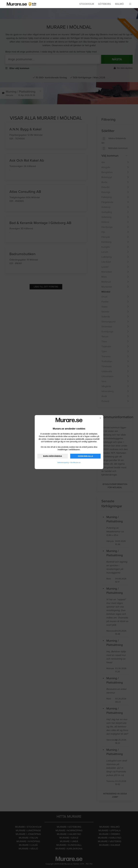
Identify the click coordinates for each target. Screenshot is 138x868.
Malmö (119, 4)
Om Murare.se (75, 462)
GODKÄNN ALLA (85, 456)
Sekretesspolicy (63, 462)
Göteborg (105, 4)
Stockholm (87, 4)
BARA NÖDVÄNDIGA (53, 456)
